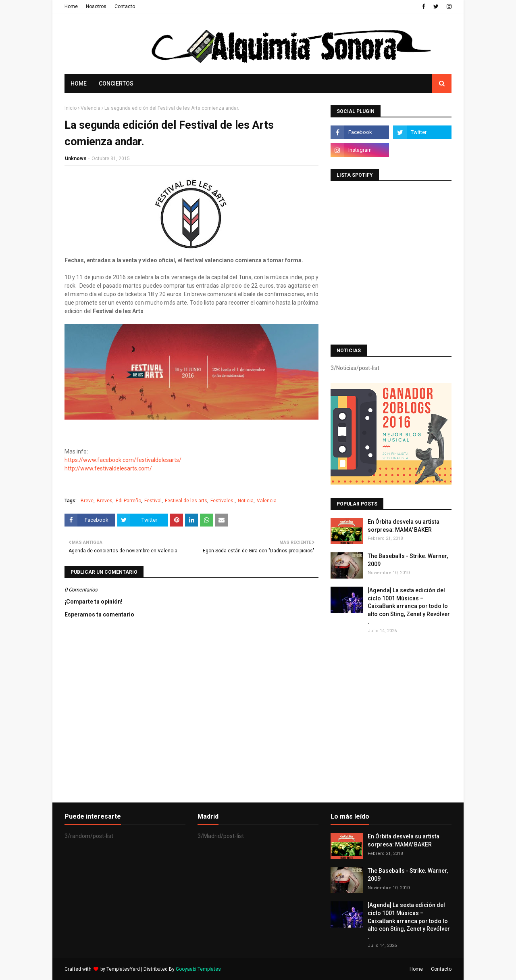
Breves (105, 501)
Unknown (76, 159)
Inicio (71, 108)
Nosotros (96, 6)
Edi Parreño (128, 501)
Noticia (246, 501)
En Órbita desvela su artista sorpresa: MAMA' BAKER (404, 526)
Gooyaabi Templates (198, 969)
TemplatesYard (123, 969)
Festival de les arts (186, 501)
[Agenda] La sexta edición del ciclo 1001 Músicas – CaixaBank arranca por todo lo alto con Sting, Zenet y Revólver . (409, 606)
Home (71, 6)
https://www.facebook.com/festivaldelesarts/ (123, 460)
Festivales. (223, 501)
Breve (87, 501)
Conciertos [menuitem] (116, 84)
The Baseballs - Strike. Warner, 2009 (408, 560)
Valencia (91, 108)
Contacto (125, 6)
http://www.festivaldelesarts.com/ (108, 468)
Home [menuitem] (79, 84)
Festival (153, 501)
